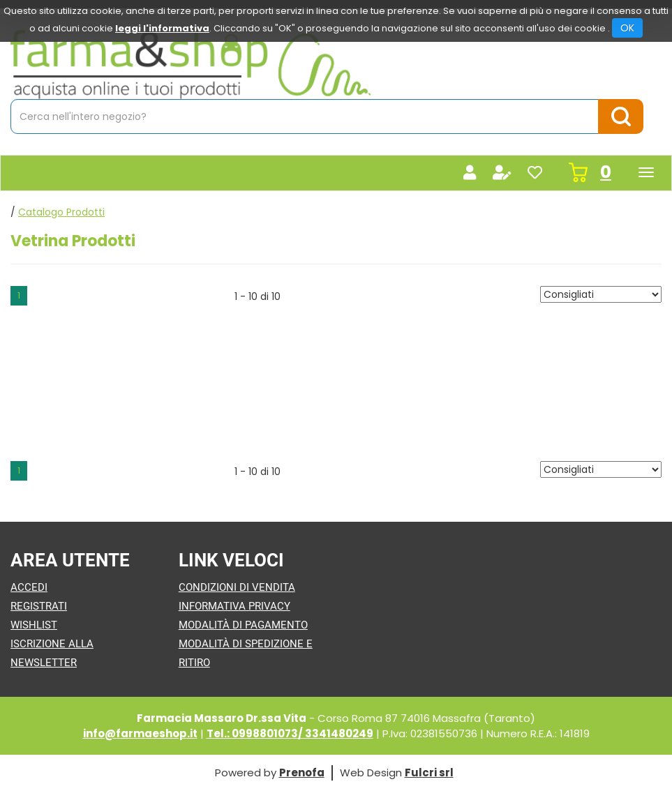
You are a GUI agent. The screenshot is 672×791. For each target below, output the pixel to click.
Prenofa (302, 773)
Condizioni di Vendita (237, 587)
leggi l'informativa (162, 28)
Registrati (39, 606)
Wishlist (34, 625)
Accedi (29, 587)
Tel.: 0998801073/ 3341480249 (290, 733)
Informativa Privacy (234, 606)
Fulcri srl (429, 773)
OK (627, 28)
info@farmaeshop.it (140, 733)
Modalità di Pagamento (243, 625)
